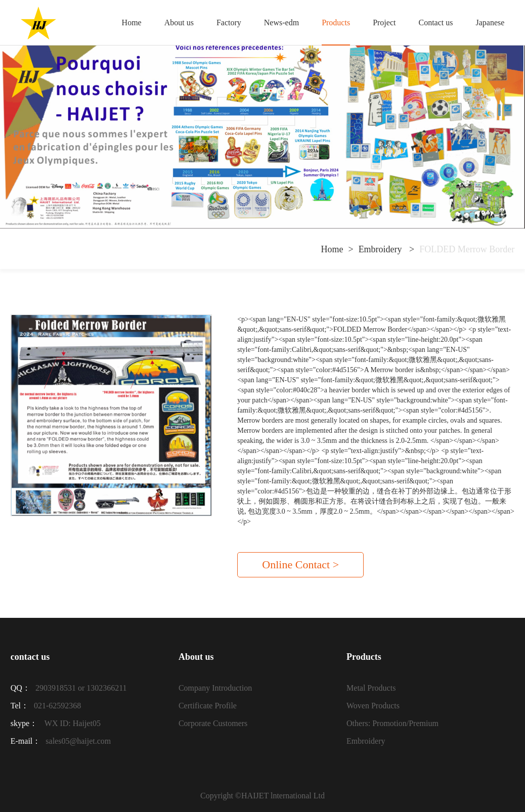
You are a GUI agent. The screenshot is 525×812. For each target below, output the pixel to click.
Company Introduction (215, 688)
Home (132, 22)
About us (179, 22)
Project (384, 22)
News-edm (281, 22)
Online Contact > (300, 565)
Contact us (435, 22)
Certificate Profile (208, 706)
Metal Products (371, 688)
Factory (229, 22)
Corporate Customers (213, 723)
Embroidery (381, 249)
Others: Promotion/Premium (392, 723)
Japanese (490, 22)
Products (336, 22)
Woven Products (373, 706)
